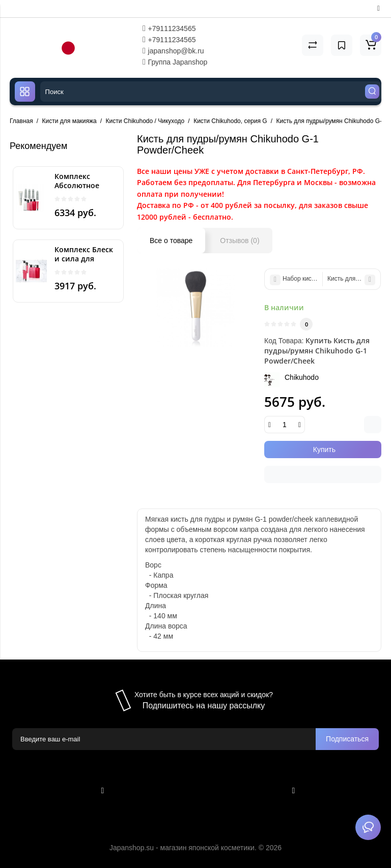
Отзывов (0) (240, 241)
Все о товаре (171, 241)
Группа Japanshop (175, 62)
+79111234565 (169, 28)
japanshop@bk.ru (173, 51)
